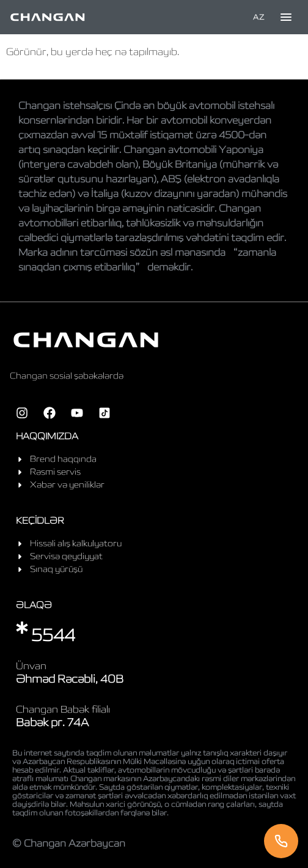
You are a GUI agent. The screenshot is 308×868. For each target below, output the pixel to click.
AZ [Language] (258, 17)
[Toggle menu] (286, 17)
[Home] (48, 17)
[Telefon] (281, 841)
